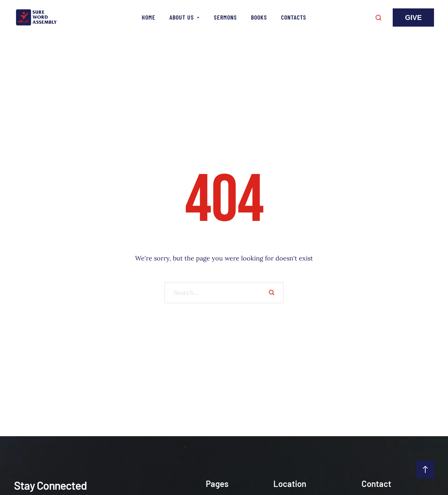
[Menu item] (149, 18)
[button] (413, 18)
